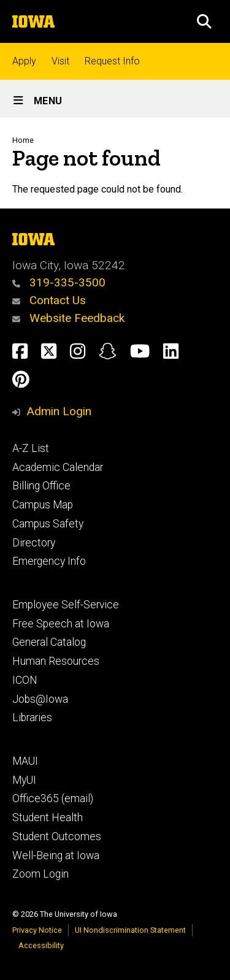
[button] (204, 21)
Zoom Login (40, 874)
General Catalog (49, 642)
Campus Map (43, 505)
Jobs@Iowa (40, 699)
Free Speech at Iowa (61, 624)
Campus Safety (48, 524)
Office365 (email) (53, 798)
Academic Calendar (58, 467)
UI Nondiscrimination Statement (130, 930)
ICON (25, 680)
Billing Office (41, 486)
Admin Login (59, 411)
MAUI (25, 761)
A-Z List (31, 448)
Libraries (32, 718)
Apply (24, 61)
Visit (60, 61)
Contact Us (49, 300)
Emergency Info (49, 561)
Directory (34, 543)
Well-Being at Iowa (56, 856)
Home (23, 140)
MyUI (24, 780)
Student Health (48, 817)
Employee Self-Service (66, 605)
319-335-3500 (59, 282)
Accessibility (41, 945)
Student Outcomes (57, 836)
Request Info (112, 61)
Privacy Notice (37, 930)
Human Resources (56, 661)
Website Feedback (68, 318)
